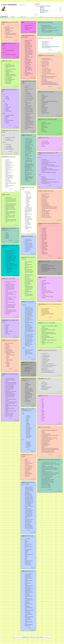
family (43, 396)
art (46, 22)
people (47, 323)
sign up (60, 9)
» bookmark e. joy (22, 5)
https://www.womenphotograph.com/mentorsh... (51, 46)
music (10, 340)
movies (44, 138)
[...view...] (10, 125)
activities (47, 55)
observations (9, 157)
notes (23, 22)
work (7, 61)
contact (41, 637)
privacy (35, 637)
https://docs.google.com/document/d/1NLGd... (50, 84)
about (32, 637)
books (27, 135)
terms (38, 637)
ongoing (13, 17)
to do (46, 191)
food (48, 119)
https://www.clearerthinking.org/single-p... (50, 83)
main (4, 17)
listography (38, 6)
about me (28, 302)
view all (36, 15)
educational (45, 379)
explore (60, 11)
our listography (24, 637)
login (60, 7)
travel (6, 194)
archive (23, 17)
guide (29, 637)
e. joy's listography (9, 5)
